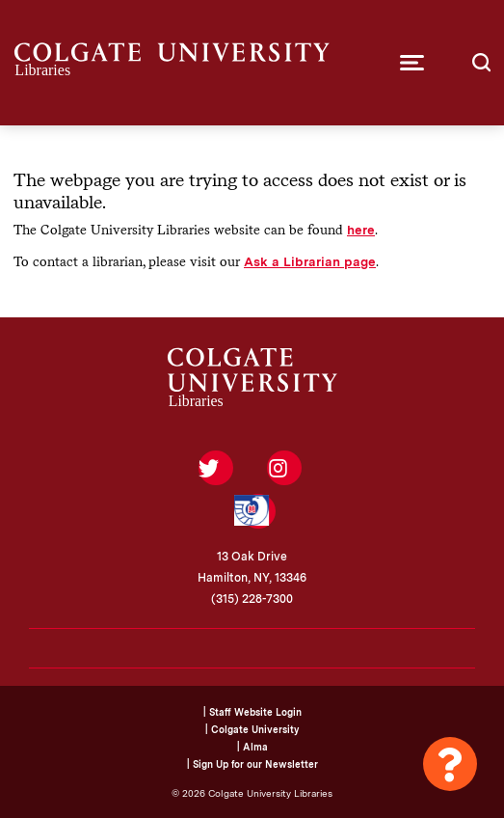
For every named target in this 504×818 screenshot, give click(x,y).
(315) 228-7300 (252, 599)
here (361, 230)
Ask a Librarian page (310, 261)
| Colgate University (252, 729)
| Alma (252, 747)
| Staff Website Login (252, 712)
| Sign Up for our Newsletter (252, 764)
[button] (412, 63)
